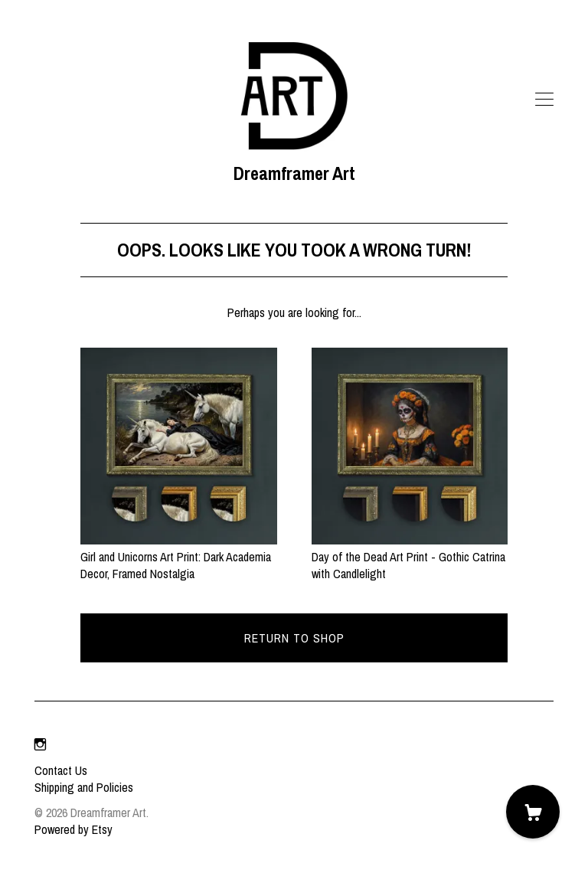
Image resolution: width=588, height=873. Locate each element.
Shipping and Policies (84, 787)
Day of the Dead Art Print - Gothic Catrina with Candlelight (410, 557)
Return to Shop (294, 638)
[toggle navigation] (544, 100)
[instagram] (40, 744)
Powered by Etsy (73, 829)
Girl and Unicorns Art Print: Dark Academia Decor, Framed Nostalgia (178, 557)
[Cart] (533, 812)
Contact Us (61, 770)
